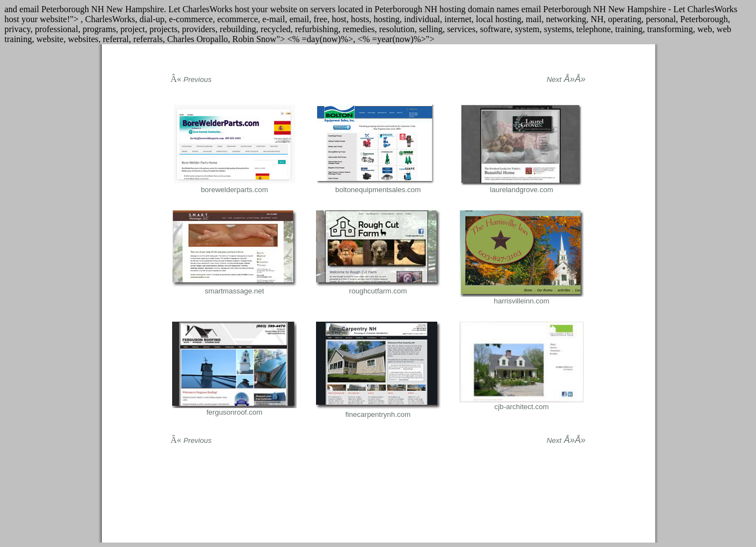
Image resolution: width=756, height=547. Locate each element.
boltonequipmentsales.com (378, 190)
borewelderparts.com (234, 190)
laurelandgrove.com (521, 190)
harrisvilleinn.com (521, 301)
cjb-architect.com (521, 407)
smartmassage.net (234, 291)
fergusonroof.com (234, 412)
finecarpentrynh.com (378, 414)
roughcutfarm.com (378, 291)
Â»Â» (566, 79)
